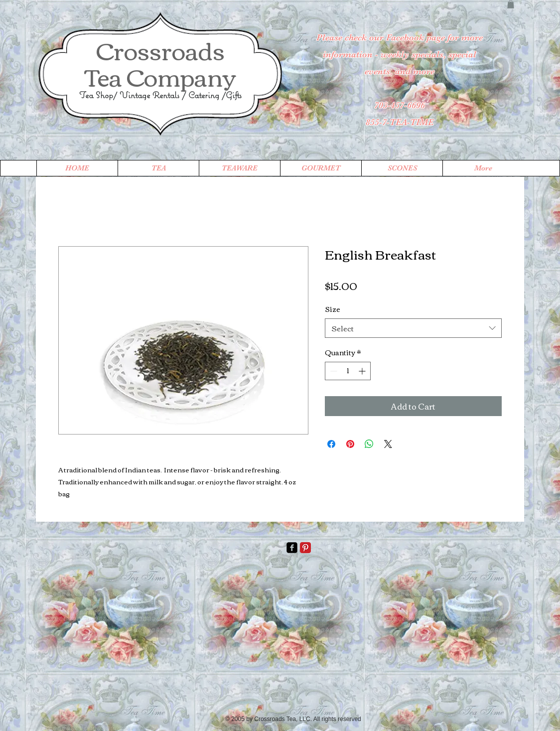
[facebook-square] (292, 548)
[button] (511, 4)
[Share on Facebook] (331, 444)
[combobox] (413, 328)
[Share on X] (388, 444)
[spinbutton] (348, 371)
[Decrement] (333, 371)
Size (333, 309)
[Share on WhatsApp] (369, 444)
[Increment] (363, 371)
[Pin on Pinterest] (350, 444)
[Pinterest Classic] (305, 548)
